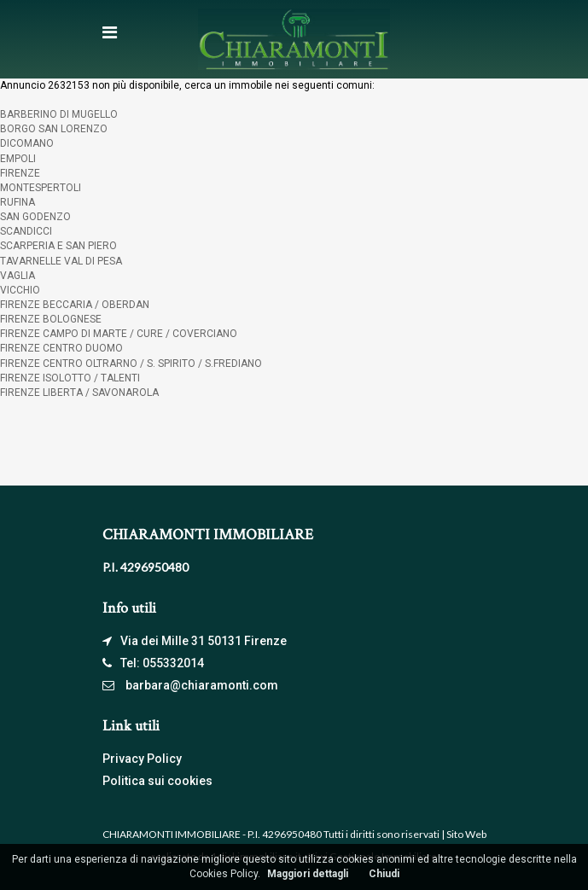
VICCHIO (20, 290)
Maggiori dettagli (308, 874)
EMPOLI (18, 159)
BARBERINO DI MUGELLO (59, 114)
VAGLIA (17, 276)
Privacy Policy (142, 759)
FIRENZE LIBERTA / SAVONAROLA (79, 393)
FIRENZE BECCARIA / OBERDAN (75, 305)
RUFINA (17, 202)
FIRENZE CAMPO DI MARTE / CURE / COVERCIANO (119, 334)
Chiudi (384, 874)
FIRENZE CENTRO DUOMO (61, 348)
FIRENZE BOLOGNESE (51, 319)
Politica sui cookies (157, 781)
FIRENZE (20, 173)
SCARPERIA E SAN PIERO (58, 246)
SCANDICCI (26, 231)
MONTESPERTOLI (41, 188)
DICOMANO (27, 143)
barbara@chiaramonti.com (202, 685)
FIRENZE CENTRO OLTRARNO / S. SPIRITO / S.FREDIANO (131, 364)
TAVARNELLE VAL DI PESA (61, 261)
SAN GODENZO (35, 217)
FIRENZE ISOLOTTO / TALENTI (70, 378)
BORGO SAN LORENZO (54, 129)
